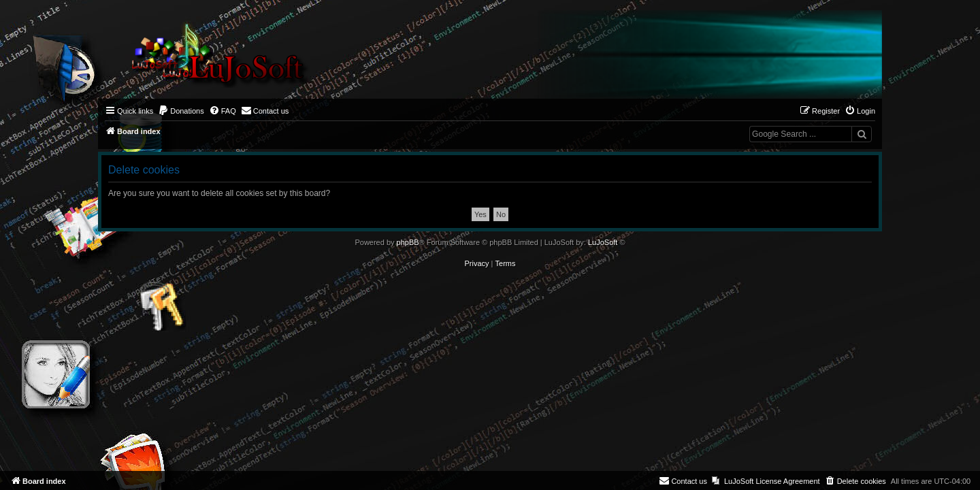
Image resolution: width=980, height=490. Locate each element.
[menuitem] (181, 111)
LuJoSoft (603, 242)
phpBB (408, 242)
